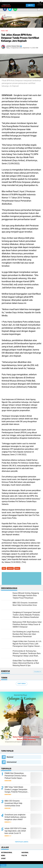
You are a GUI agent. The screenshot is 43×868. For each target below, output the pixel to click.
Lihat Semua (22, 684)
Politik (24, 855)
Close (3, 865)
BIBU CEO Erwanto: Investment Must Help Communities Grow (13, 803)
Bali (7, 31)
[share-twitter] (10, 9)
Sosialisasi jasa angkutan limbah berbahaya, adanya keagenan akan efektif (15, 817)
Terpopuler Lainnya (22, 842)
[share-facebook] (5, 9)
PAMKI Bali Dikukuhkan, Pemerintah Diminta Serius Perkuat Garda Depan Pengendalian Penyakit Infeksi (17, 776)
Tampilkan (37, 672)
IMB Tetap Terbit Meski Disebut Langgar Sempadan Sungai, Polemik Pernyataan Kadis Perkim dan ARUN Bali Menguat (16, 790)
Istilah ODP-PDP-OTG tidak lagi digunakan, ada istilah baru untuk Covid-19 (15, 831)
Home (3, 31)
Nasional (10, 757)
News (17, 568)
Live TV (30, 5)
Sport (3, 858)
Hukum (10, 568)
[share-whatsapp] (15, 9)
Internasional (12, 762)
